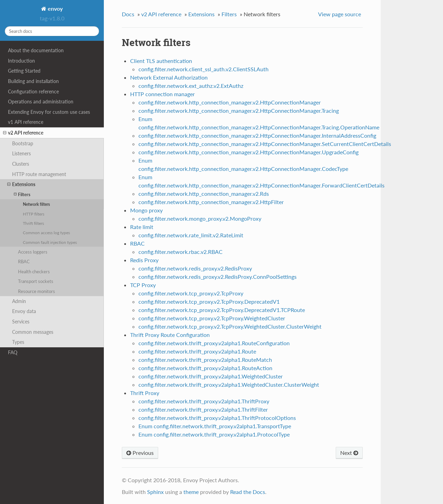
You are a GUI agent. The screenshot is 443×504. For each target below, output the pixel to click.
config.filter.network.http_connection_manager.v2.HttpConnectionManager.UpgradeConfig (248, 152)
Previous (140, 453)
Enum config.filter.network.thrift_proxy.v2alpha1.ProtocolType (214, 434)
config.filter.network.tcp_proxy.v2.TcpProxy (191, 293)
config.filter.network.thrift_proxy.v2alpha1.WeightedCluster (211, 376)
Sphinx (155, 492)
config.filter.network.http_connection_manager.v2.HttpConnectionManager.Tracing (239, 111)
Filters (22, 194)
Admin (19, 301)
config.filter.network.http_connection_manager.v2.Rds (204, 194)
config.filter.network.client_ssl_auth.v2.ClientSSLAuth (204, 69)
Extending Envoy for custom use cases (49, 112)
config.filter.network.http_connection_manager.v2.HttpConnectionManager (230, 102)
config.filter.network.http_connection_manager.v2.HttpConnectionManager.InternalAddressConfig (257, 135)
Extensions (21, 184)
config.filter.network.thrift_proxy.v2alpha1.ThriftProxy (204, 401)
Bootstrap (23, 143)
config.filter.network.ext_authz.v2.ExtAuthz (191, 86)
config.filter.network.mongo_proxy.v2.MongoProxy (200, 218)
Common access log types (46, 232)
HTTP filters (34, 214)
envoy (55, 8)
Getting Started (24, 71)
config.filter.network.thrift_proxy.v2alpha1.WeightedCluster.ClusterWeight (229, 384)
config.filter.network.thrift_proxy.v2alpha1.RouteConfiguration (214, 343)
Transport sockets (36, 281)
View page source (340, 14)
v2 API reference (23, 133)
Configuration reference (33, 91)
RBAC (24, 262)
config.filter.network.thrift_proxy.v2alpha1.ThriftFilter (203, 409)
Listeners (21, 153)
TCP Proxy (143, 285)
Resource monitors (37, 291)
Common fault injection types (50, 242)
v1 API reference (26, 122)
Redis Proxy (144, 260)
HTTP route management (39, 174)
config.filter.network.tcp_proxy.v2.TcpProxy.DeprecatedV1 (209, 301)
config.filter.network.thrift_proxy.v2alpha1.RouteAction (205, 368)
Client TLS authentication (161, 61)
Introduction (21, 61)
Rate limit (142, 227)
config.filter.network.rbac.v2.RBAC (180, 252)
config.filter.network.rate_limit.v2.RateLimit (191, 235)
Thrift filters (33, 223)
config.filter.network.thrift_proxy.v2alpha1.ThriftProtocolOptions (217, 418)
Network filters (36, 204)
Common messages (33, 332)
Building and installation (33, 81)
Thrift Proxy (145, 393)
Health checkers (34, 272)
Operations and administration (41, 102)
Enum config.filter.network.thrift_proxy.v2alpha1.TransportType (215, 426)
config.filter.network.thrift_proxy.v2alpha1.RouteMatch (205, 360)
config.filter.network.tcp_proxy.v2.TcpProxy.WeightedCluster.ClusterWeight (230, 326)
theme (191, 492)
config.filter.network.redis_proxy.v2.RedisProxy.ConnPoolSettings (218, 277)
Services (21, 322)
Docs (128, 14)
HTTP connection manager (162, 94)
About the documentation (36, 50)
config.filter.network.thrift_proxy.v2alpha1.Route (197, 351)
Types (18, 342)
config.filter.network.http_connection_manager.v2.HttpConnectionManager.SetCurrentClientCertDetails (265, 144)
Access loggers (33, 252)
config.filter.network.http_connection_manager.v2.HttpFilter (211, 202)
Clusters (21, 164)
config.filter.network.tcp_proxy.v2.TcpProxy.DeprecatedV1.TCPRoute (222, 310)
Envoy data (24, 311)
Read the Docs (248, 492)
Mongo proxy (146, 210)
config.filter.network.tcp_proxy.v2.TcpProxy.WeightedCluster (212, 318)
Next (349, 453)
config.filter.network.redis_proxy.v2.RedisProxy (195, 268)
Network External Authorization (169, 77)
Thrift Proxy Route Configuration (170, 335)
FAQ (13, 352)
